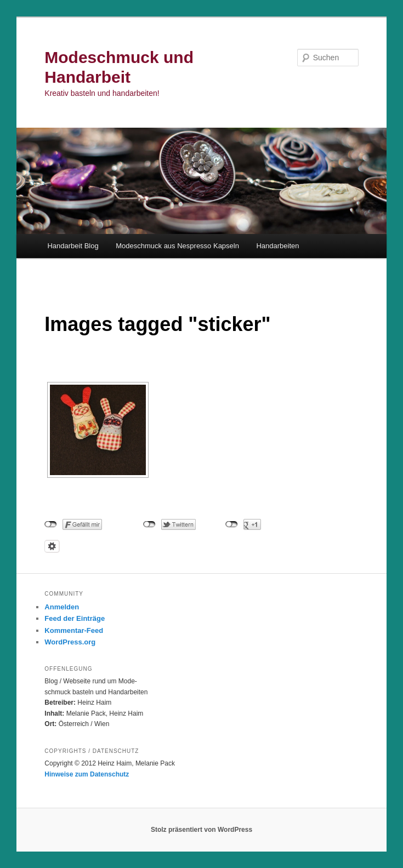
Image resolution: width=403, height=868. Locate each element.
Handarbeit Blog (73, 246)
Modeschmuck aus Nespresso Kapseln (177, 246)
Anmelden (62, 607)
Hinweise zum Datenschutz (87, 774)
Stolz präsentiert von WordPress (201, 830)
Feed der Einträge (75, 618)
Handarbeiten (277, 246)
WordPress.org (70, 642)
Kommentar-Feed (74, 630)
